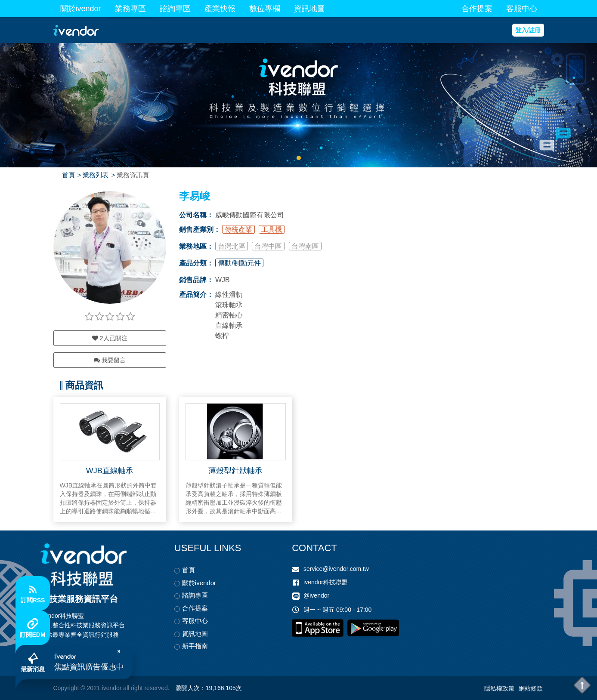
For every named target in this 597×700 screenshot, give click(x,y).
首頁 (68, 175)
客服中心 (522, 9)
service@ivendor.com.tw (336, 569)
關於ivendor (81, 9)
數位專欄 (265, 9)
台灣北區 (232, 246)
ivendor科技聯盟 (325, 582)
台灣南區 (305, 246)
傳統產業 (238, 230)
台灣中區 (268, 246)
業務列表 (96, 175)
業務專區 (130, 9)
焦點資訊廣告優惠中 (89, 667)
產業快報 (220, 9)
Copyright (66, 688)
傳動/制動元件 (239, 263)
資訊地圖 (309, 9)
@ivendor (316, 595)
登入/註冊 (528, 30)
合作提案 (477, 9)
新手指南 (195, 646)
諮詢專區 (175, 9)
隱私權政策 (499, 688)
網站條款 (531, 688)
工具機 (272, 230)
